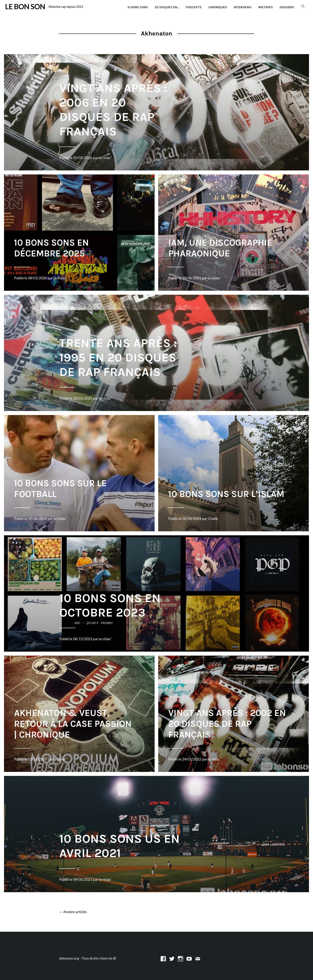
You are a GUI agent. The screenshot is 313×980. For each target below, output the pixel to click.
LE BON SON (25, 7)
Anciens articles (73, 912)
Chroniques (218, 7)
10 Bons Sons (138, 7)
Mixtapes (266, 7)
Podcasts (194, 7)
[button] (303, 7)
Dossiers (287, 7)
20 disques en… (167, 7)
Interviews (243, 7)
